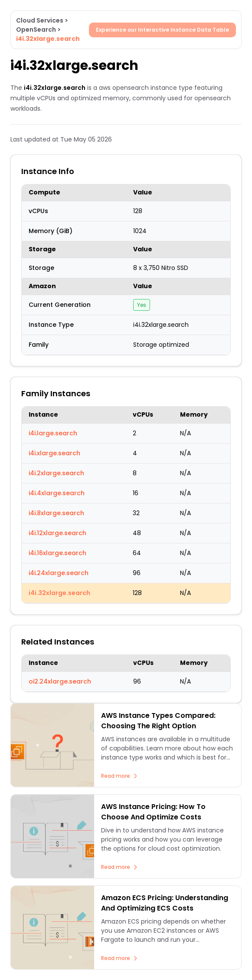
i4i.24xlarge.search (59, 573)
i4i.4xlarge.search (57, 493)
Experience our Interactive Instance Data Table (162, 30)
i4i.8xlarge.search (56, 513)
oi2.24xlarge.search (60, 681)
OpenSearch (36, 30)
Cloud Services (40, 20)
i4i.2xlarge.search (56, 473)
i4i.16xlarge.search (57, 553)
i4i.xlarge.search (54, 453)
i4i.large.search (53, 433)
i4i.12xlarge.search (57, 533)
